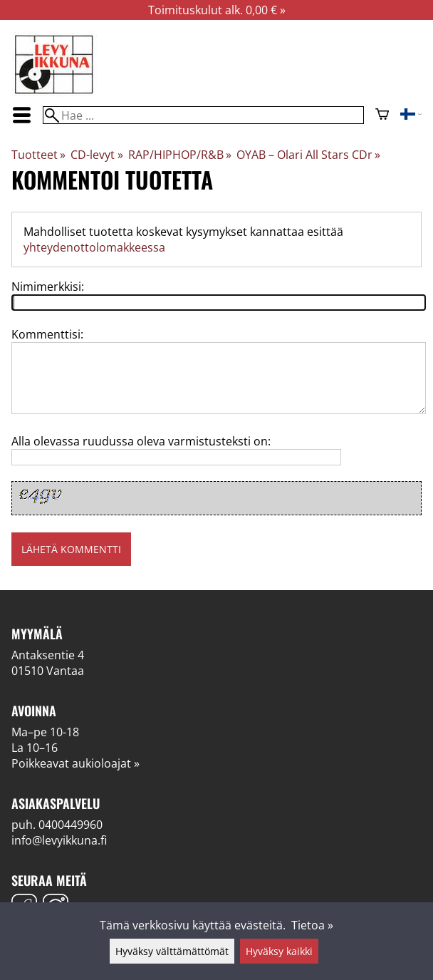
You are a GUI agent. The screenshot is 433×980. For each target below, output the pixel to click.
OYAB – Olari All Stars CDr (308, 155)
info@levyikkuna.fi (59, 840)
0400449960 (71, 825)
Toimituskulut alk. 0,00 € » (217, 10)
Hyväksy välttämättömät (172, 951)
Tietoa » (312, 925)
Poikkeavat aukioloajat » (75, 763)
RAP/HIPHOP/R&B (180, 155)
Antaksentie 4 (48, 655)
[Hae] (203, 115)
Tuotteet (38, 155)
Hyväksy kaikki (279, 951)
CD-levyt (96, 155)
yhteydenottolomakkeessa (94, 247)
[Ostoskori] (382, 115)
